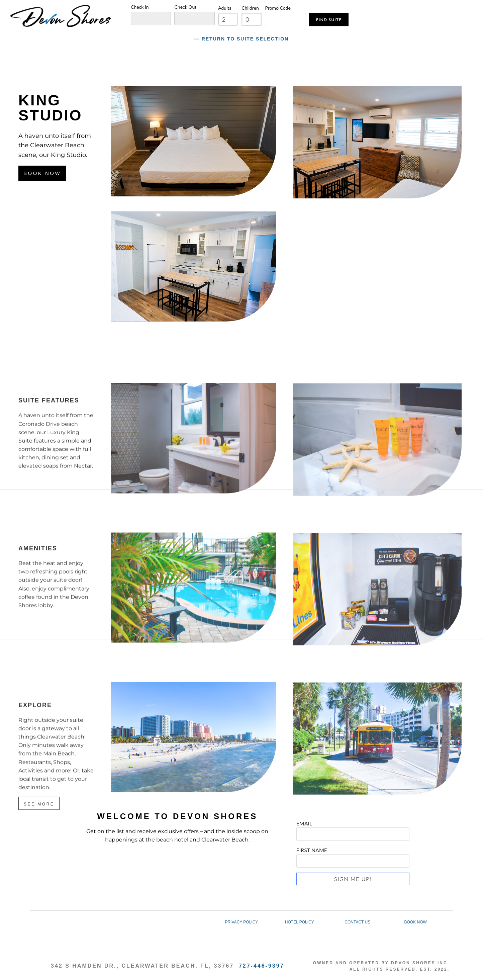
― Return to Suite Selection (242, 39)
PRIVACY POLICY (241, 922)
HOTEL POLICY (300, 922)
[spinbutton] (228, 19)
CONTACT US (357, 922)
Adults (225, 8)
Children (250, 8)
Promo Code (278, 8)
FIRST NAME (353, 855)
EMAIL (353, 828)
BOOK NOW (415, 922)
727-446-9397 (262, 966)
